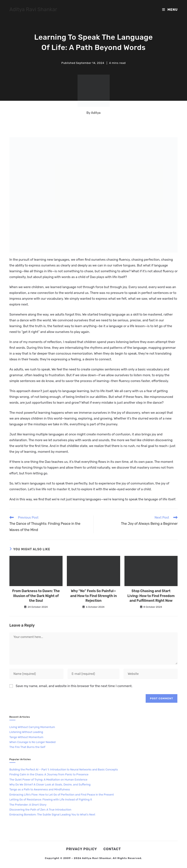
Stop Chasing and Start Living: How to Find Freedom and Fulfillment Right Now (151, 596)
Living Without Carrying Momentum (32, 727)
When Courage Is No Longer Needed (33, 742)
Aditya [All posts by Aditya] (96, 113)
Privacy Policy (82, 849)
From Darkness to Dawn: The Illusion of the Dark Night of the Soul (36, 596)
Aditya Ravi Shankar (33, 9)
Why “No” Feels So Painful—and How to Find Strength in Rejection (94, 596)
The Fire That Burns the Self (27, 747)
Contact (112, 849)
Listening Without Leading (26, 732)
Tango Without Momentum (26, 737)
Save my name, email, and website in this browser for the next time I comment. (74, 686)
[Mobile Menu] (170, 10)
